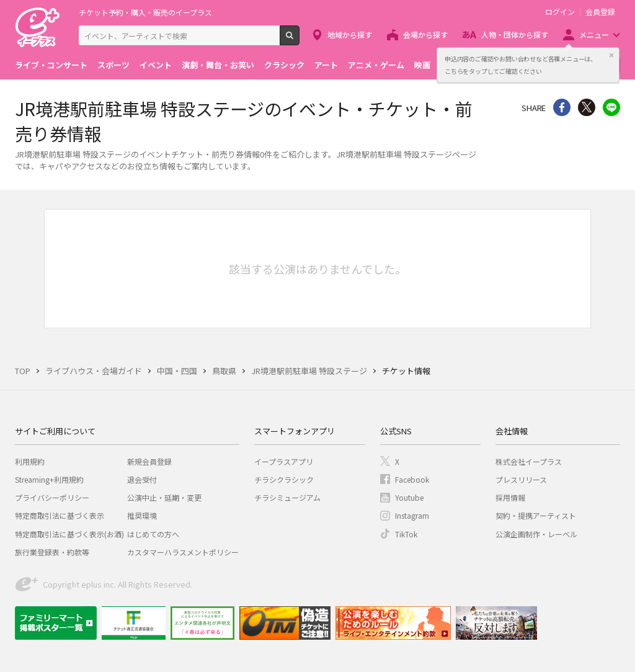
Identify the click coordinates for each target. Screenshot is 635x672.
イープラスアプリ (284, 461)
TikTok (406, 534)
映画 (422, 65)
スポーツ (113, 65)
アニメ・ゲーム (376, 65)
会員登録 (600, 12)
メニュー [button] (594, 34)
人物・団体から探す (515, 34)
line (611, 107)
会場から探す (425, 34)
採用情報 (510, 497)
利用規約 (30, 461)
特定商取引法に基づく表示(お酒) (69, 534)
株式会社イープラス (529, 461)
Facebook (412, 479)
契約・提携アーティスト (536, 515)
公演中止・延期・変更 (164, 497)
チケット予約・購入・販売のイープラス (145, 12)
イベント (156, 65)
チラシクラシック (284, 479)
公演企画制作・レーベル (536, 534)
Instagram (412, 515)
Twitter (587, 107)
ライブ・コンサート (51, 65)
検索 (299, 40)
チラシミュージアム (287, 497)
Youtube (409, 497)
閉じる (611, 55)
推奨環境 (142, 515)
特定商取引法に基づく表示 (60, 515)
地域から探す (350, 34)
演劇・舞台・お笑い (218, 65)
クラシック (284, 65)
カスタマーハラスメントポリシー (183, 552)
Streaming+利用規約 (49, 479)
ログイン (560, 12)
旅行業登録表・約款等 (52, 552)
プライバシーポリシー (52, 497)
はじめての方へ (153, 534)
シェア (562, 107)
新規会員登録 (149, 461)
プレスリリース (521, 479)
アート (326, 65)
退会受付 (142, 479)
